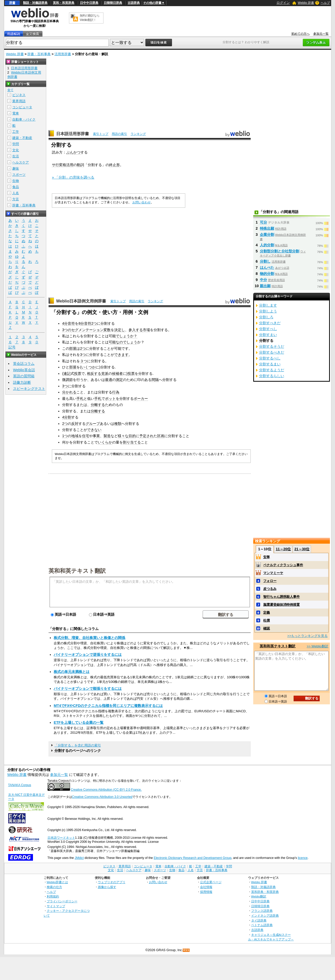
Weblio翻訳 (259, 896)
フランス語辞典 (262, 911)
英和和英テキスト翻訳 (77, 570)
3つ (83, 355)
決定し (120, 330)
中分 (263, 280)
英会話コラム (24, 364)
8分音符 (85, 323)
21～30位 (302, 549)
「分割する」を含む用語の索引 (78, 745)
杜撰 (267, 620)
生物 (16, 181)
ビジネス (19, 95)
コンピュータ (22, 107)
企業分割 (267, 235)
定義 (267, 612)
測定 (119, 380)
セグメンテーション (87, 330)
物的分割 (267, 274)
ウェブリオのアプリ (112, 882)
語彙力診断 (22, 382)
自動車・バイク (24, 119)
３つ (84, 361)
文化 (16, 150)
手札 (80, 399)
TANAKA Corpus (20, 785)
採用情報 (206, 892)
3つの (67, 330)
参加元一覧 (321, 34)
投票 (78, 374)
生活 (16, 156)
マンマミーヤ (273, 573)
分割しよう (268, 311)
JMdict (79, 858)
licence (303, 858)
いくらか (105, 442)
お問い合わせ (142, 202)
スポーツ (19, 175)
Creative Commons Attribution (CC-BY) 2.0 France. (106, 790)
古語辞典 (134, 3)
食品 (16, 187)
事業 (96, 436)
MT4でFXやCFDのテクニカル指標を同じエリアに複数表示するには (108, 706)
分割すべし (268, 329)
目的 (132, 436)
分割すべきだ (270, 323)
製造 (107, 436)
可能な (114, 342)
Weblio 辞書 (306, 3)
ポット (110, 399)
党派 (105, 374)
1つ (65, 436)
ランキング (138, 134)
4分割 (67, 417)
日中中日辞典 (89, 3)
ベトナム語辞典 (262, 925)
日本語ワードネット (61, 838)
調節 (69, 380)
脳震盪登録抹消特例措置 (281, 605)
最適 (109, 380)
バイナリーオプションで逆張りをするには (88, 655)
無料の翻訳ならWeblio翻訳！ (90, 18)
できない (94, 430)
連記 (67, 374)
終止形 (114, 165)
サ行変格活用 (63, 165)
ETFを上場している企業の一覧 (79, 722)
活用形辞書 (63, 54)
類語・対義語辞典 (35, 3)
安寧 (267, 557)
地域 (75, 436)
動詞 (80, 165)
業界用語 (19, 101)
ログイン (283, 3)
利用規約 (53, 896)
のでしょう (128, 342)
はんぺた (267, 267)
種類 (118, 424)
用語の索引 (119, 134)
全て (10, 90)
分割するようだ (272, 370)
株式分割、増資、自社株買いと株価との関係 (89, 638)
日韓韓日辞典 (113, 3)
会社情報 (206, 887)
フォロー (270, 581)
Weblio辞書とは (57, 882)
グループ (93, 424)
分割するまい (270, 364)
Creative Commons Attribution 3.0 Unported (102, 797)
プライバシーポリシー (62, 901)
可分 (263, 222)
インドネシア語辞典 (265, 915)
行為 (116, 392)
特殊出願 (267, 228)
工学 (16, 132)
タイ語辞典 (259, 920)
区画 (161, 436)
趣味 (16, 168)
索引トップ (101, 134)
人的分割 (267, 245)
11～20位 (283, 549)
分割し (265, 261)
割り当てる (132, 442)
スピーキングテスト (29, 389)
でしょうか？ (126, 336)
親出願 (265, 286)
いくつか (88, 367)
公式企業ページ (211, 882)
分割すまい (268, 335)
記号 (12, 347)
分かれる (69, 392)
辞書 (12, 3)
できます (121, 355)
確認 (267, 628)
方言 (16, 199)
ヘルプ (325, 3)
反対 (75, 424)
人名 (16, 193)
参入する (136, 330)
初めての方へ (301, 34)
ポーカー (141, 399)
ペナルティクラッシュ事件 (283, 565)
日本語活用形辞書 (73, 134)
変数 (107, 330)
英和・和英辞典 (64, 3)
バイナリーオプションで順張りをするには (88, 689)
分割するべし (270, 358)
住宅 (86, 436)
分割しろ (266, 317)
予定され (146, 436)
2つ (94, 323)
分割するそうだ (272, 346)
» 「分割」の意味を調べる (73, 177)
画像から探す (107, 887)
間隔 (155, 380)
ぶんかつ (73, 152)
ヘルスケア (21, 162)
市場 (146, 330)
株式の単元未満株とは (72, 672)
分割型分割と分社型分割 (280, 251)
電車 (16, 113)
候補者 (117, 374)
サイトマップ (56, 906)
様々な (123, 436)
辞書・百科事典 (39, 54)
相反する (94, 374)
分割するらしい (272, 376)
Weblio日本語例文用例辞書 (81, 301)
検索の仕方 (54, 887)
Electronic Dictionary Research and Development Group (192, 858)
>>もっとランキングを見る (307, 636)
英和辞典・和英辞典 (265, 892)
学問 (16, 144)
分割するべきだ (272, 352)
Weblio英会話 (24, 370)
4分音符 (68, 323)
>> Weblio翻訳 (317, 646)
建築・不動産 (22, 138)
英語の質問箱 (24, 376)
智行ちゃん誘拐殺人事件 (281, 597)
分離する (98, 405)
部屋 (73, 348)
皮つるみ (270, 589)
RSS (186, 950)
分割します (268, 305)
